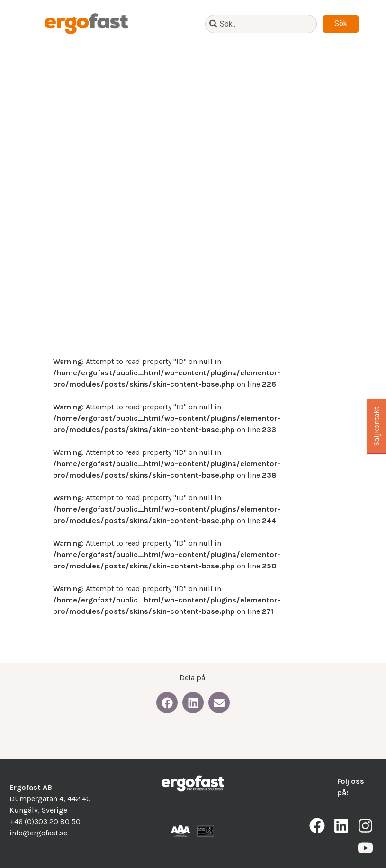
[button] (167, 703)
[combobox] (261, 24)
